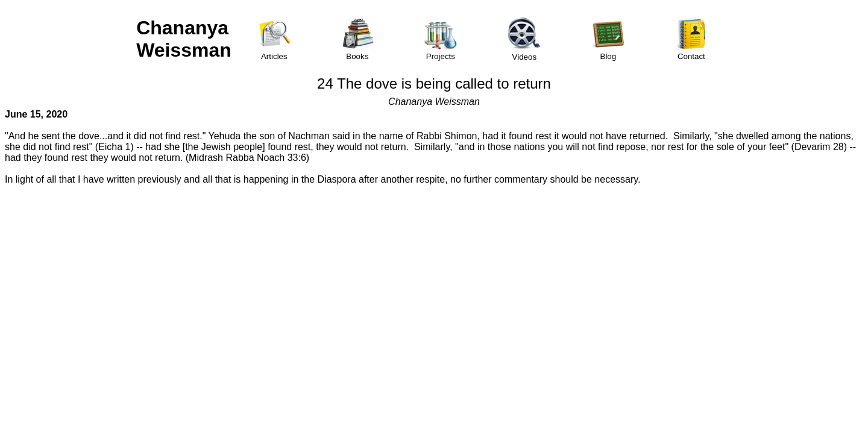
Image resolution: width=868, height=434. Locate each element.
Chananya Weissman (184, 39)
